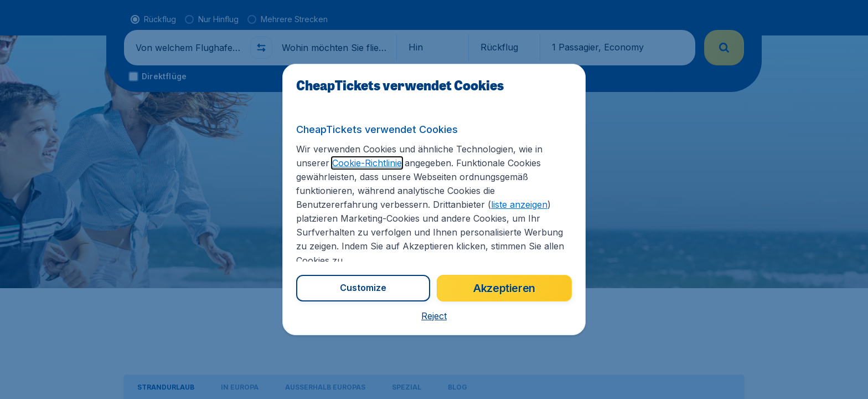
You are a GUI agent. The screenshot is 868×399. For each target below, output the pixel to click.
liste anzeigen (519, 204)
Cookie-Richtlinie (367, 163)
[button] (434, 316)
